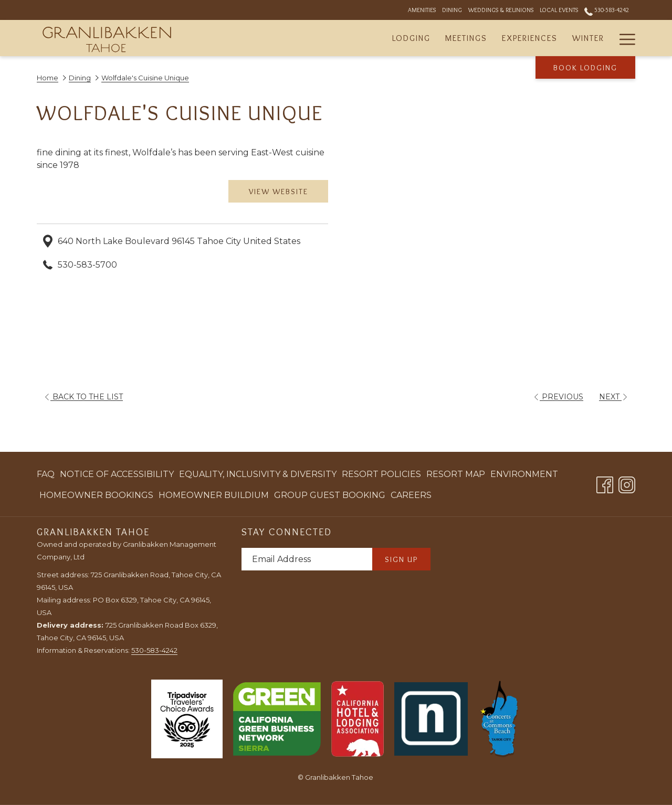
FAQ (46, 474)
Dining (80, 78)
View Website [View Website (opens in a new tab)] (279, 192)
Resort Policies (381, 474)
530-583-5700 (87, 265)
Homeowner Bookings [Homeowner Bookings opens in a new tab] (96, 497)
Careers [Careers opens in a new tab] (411, 497)
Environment (524, 474)
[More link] (623, 38)
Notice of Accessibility (117, 474)
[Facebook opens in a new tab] (605, 483)
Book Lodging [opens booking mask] (585, 68)
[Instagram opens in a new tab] (627, 483)
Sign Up (401, 559)
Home (48, 78)
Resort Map (456, 474)
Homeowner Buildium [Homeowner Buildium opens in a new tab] (214, 497)
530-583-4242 (154, 650)
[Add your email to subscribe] (307, 559)
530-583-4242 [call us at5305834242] (607, 10)
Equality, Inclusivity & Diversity (258, 474)
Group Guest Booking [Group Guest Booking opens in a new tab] (330, 497)
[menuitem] (411, 38)
